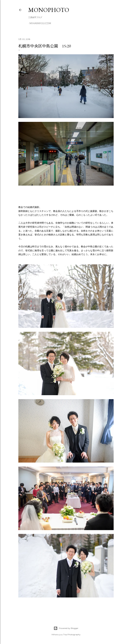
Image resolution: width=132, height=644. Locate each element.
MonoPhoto (49, 10)
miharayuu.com (40, 23)
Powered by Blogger (66, 628)
